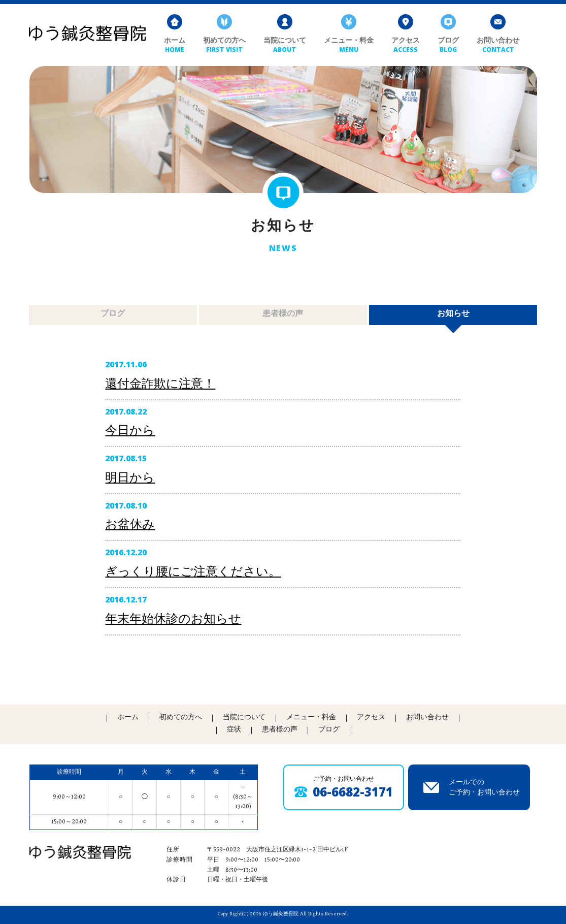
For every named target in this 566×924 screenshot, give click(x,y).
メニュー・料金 (349, 45)
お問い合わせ (498, 45)
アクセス (406, 45)
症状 (234, 730)
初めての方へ (224, 45)
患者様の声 (283, 326)
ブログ (448, 45)
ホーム (175, 45)
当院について (285, 45)
